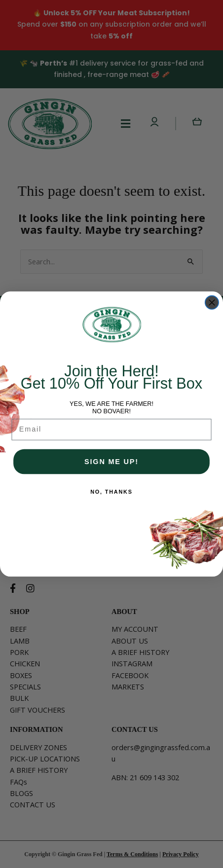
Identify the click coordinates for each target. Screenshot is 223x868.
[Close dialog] (212, 303)
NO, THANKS (111, 492)
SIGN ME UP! (111, 461)
